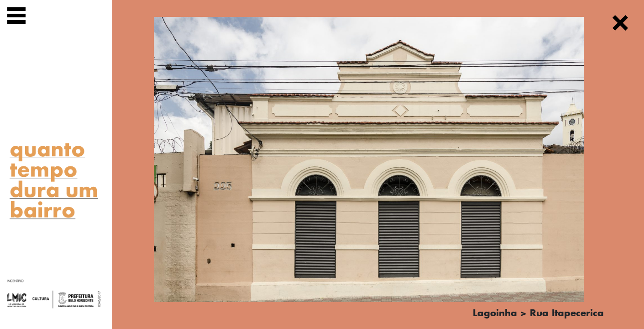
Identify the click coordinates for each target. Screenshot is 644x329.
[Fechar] (620, 24)
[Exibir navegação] (16, 17)
